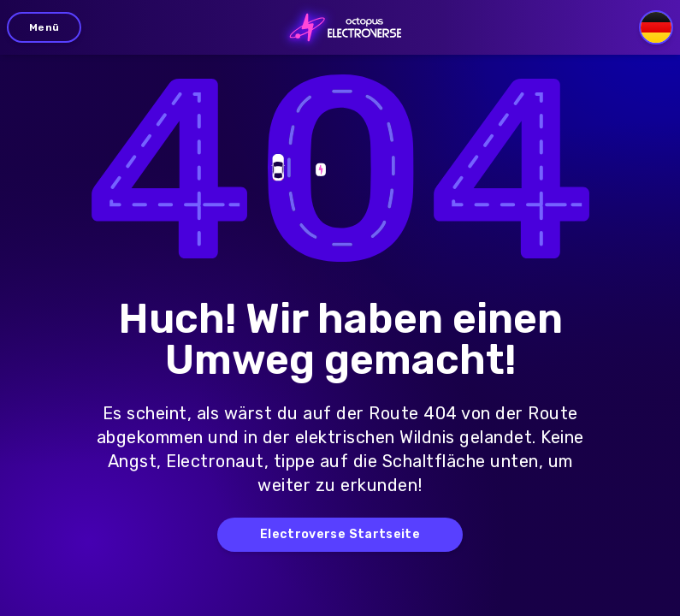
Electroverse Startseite (340, 534)
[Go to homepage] (340, 27)
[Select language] (656, 27)
